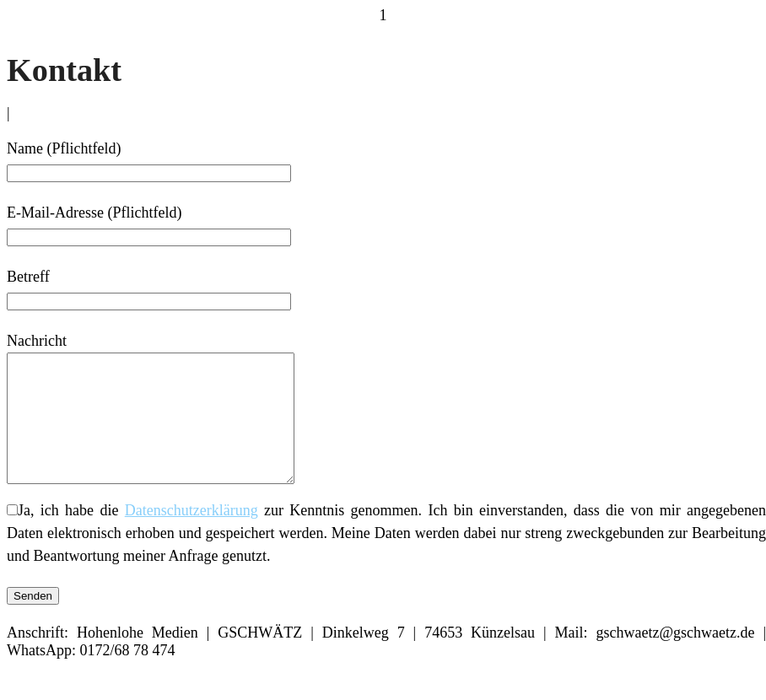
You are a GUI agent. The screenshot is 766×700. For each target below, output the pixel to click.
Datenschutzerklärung (191, 536)
